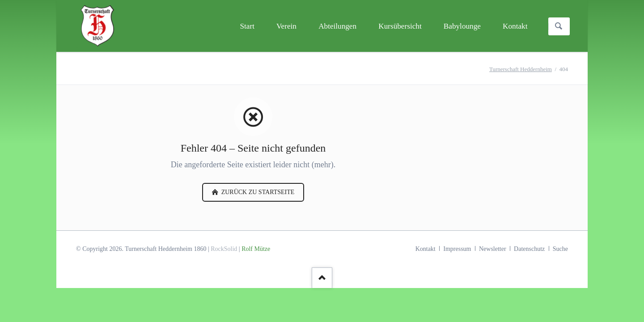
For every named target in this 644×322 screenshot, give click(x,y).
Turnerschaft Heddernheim (521, 69)
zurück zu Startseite (257, 192)
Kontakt (426, 249)
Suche (560, 249)
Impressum (457, 249)
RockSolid (224, 249)
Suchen (559, 26)
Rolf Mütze (256, 249)
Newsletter (493, 249)
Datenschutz (529, 249)
